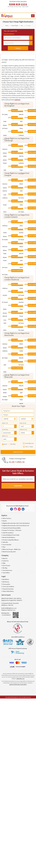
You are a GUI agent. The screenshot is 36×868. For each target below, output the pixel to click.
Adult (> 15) (5, 423)
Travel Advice (6, 573)
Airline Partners (7, 518)
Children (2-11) (23, 429)
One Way (12, 444)
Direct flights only (28, 443)
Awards (5, 521)
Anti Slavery (6, 582)
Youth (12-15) (23, 423)
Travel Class (5, 429)
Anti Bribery (6, 579)
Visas (4, 547)
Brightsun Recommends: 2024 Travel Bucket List (16, 526)
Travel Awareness (7, 570)
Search (18, 48)
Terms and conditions (8, 587)
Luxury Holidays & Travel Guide (11, 535)
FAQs (4, 563)
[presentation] (15, 493)
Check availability (17, 111)
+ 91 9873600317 (6, 615)
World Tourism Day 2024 (9, 552)
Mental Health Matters (9, 537)
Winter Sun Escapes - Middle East (12, 549)
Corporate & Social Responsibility (12, 528)
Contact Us (6, 561)
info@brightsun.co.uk (11, 608)
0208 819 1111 (18, 4)
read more (17, 100)
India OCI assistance (8, 533)
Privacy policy (6, 584)
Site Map (5, 568)
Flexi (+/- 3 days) (28, 447)
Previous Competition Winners (11, 540)
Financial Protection (8, 589)
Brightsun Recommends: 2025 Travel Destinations (16, 523)
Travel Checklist (7, 545)
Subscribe (18, 486)
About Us (5, 558)
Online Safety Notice (8, 591)
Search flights (18, 452)
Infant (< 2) (5, 436)
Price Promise (6, 566)
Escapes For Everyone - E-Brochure (12, 530)
